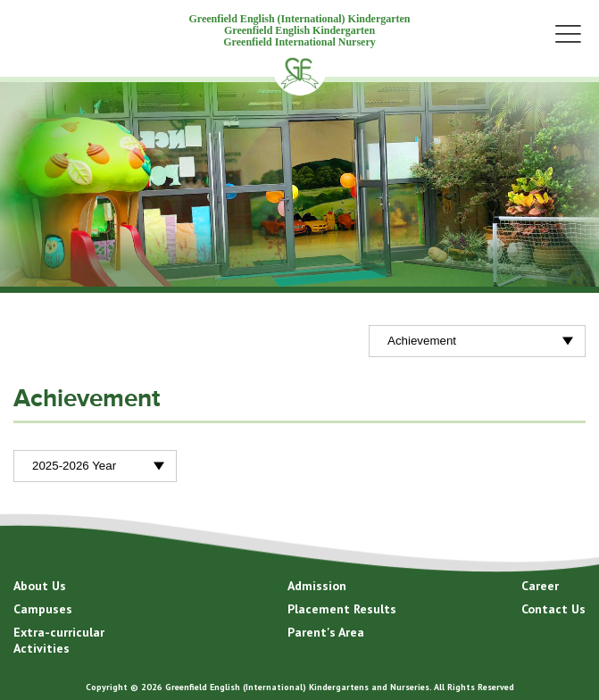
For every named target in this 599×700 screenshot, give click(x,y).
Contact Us (553, 609)
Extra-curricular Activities (59, 640)
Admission (317, 586)
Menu (568, 33)
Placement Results (342, 609)
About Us (40, 586)
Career (540, 586)
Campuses (43, 609)
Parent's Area (326, 632)
